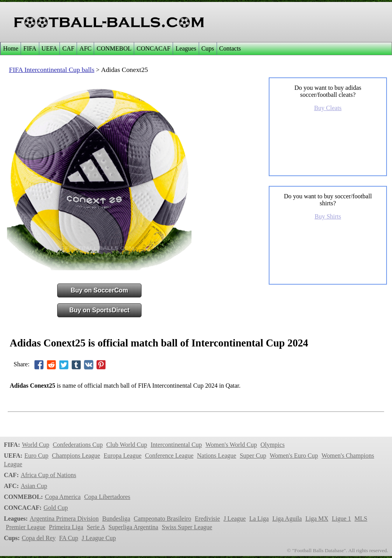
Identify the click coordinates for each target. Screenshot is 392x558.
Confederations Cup (78, 445)
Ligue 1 (341, 519)
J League (235, 519)
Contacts (230, 48)
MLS (361, 519)
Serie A (96, 527)
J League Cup (99, 538)
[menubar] (122, 49)
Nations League (217, 456)
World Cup (35, 445)
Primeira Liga (66, 527)
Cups (208, 48)
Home (11, 48)
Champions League (76, 456)
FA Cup (69, 538)
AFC (85, 48)
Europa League (122, 456)
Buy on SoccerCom (100, 290)
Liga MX (317, 519)
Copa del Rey (39, 538)
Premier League (26, 527)
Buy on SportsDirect (99, 310)
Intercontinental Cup (176, 445)
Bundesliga (116, 519)
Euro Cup (37, 456)
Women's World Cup (231, 445)
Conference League (169, 456)
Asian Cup (34, 486)
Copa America (63, 497)
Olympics (273, 445)
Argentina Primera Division (64, 519)
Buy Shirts (328, 216)
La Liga (259, 519)
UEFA (50, 48)
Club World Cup (127, 445)
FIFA (30, 48)
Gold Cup (56, 508)
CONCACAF (153, 48)
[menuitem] (10, 49)
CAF (68, 48)
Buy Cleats (328, 108)
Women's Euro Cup (294, 456)
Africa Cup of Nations (48, 475)
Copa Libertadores (107, 497)
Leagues (186, 48)
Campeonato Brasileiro (163, 519)
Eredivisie (207, 519)
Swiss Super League (187, 527)
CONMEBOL (114, 48)
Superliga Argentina (133, 527)
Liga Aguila (287, 519)
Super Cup (253, 456)
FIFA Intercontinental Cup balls (52, 70)
